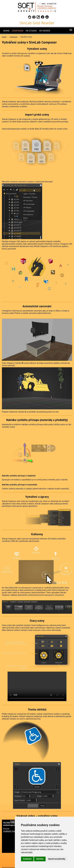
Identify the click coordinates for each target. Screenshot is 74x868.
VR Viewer (45, 31)
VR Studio (31, 31)
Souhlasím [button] (27, 859)
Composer (18, 31)
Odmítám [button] (40, 859)
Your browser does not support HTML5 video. (37, 686)
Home (6, 31)
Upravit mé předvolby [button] (57, 859)
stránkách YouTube (11, 831)
